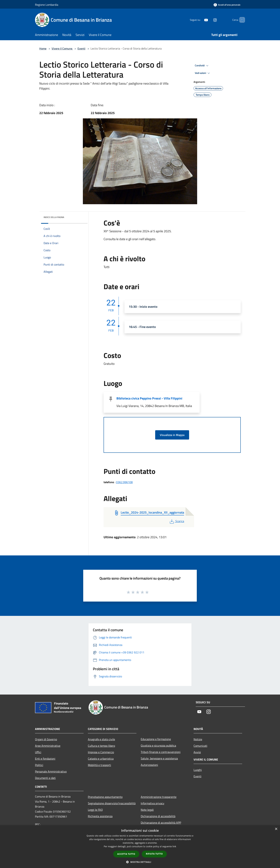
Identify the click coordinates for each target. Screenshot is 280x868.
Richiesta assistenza (100, 816)
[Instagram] (209, 20)
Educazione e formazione (156, 739)
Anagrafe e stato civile (101, 739)
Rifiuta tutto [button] (154, 854)
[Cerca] (241, 20)
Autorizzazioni (149, 765)
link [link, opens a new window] (174, 846)
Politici (39, 765)
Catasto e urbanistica (101, 759)
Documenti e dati (45, 778)
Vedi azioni (203, 73)
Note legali (147, 810)
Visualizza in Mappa (172, 435)
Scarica (177, 521)
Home (43, 48)
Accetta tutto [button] (126, 854)
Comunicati (200, 746)
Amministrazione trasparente (159, 797)
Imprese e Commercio (101, 752)
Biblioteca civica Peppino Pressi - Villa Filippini (149, 398)
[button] (140, 862)
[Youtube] (200, 20)
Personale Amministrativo (51, 771)
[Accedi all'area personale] (227, 5)
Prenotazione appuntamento (105, 797)
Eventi (81, 48)
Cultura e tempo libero (101, 746)
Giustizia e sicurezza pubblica (158, 746)
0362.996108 (124, 482)
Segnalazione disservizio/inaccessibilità (112, 803)
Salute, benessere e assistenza (159, 758)
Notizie (198, 739)
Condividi (202, 66)
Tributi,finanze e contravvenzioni (161, 752)
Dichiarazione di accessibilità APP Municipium (161, 825)
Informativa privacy (152, 803)
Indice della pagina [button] (54, 217)
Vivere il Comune (62, 48)
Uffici (38, 752)
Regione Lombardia (47, 5)
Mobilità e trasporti (99, 765)
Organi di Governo (46, 739)
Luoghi (198, 770)
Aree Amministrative (48, 746)
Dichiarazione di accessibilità (158, 816)
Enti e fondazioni (45, 759)
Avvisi (197, 752)
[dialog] (140, 847)
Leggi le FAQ (95, 810)
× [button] (276, 829)
